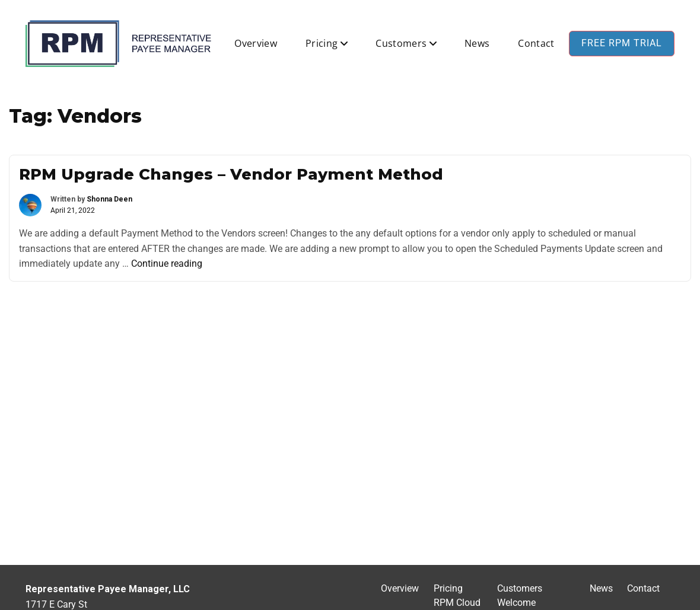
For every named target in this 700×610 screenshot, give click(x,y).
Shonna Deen (109, 199)
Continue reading (167, 264)
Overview (256, 43)
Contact (536, 43)
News (477, 43)
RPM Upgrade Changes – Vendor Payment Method (231, 174)
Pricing (322, 43)
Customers (401, 43)
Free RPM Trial (622, 43)
